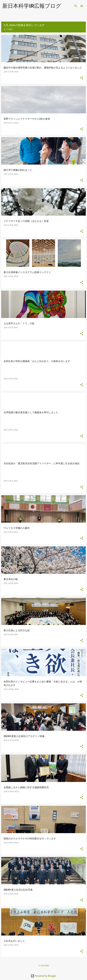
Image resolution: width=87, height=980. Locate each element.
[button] (82, 78)
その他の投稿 (43, 965)
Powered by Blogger (43, 976)
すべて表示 (8, 29)
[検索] (76, 6)
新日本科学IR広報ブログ (32, 6)
